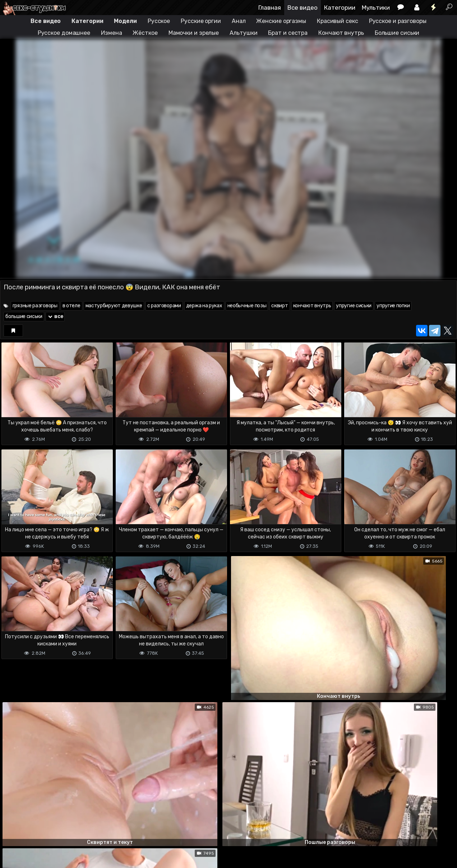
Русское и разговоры (398, 21)
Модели (125, 21)
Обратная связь (75, 858)
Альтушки (243, 33)
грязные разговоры (35, 306)
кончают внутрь (312, 306)
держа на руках (204, 306)
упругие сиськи (354, 306)
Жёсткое (145, 33)
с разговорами (164, 306)
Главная (270, 8)
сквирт (280, 306)
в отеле (71, 306)
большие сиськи (24, 316)
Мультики (376, 8)
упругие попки (393, 306)
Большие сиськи (397, 33)
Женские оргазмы (281, 21)
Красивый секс (338, 21)
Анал (239, 21)
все (55, 316)
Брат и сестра (288, 33)
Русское (159, 21)
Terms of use (37, 858)
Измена (111, 33)
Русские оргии (201, 21)
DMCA (11, 858)
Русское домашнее (64, 33)
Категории (340, 8)
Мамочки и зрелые (194, 33)
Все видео (303, 8)
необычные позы (247, 306)
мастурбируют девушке (114, 306)
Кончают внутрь (341, 33)
